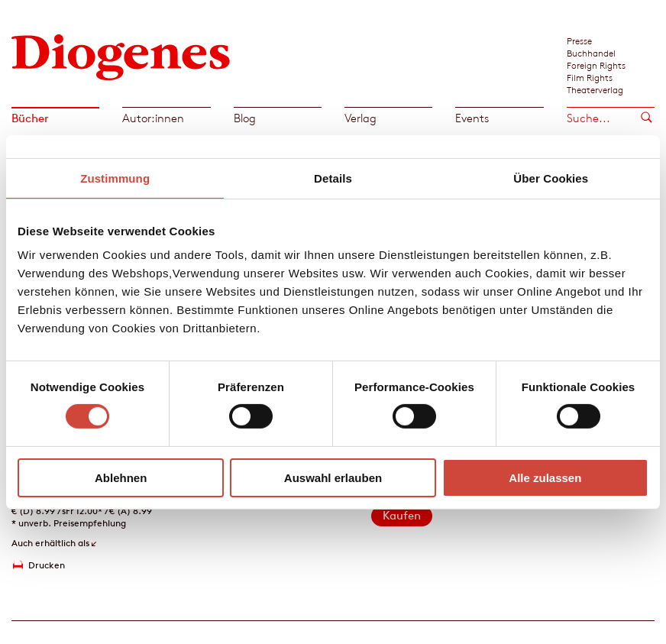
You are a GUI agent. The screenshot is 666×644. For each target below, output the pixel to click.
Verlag (360, 118)
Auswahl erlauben (333, 478)
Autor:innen (153, 118)
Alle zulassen (545, 478)
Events (472, 118)
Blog (245, 118)
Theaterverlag (595, 89)
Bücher (30, 118)
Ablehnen (121, 478)
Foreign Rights (596, 65)
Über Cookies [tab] (551, 178)
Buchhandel (591, 53)
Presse (579, 40)
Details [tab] (333, 178)
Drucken (47, 565)
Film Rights (590, 77)
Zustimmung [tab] (115, 178)
